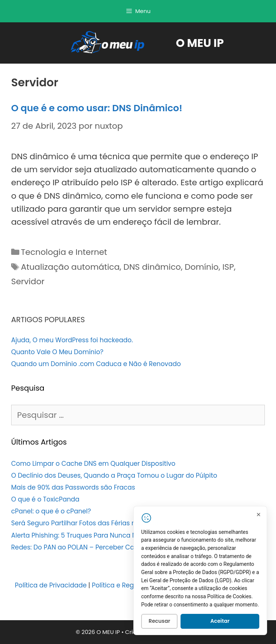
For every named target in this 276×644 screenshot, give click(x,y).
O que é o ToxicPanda (45, 499)
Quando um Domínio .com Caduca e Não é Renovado (96, 364)
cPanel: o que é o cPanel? (51, 511)
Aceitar (220, 622)
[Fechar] (259, 515)
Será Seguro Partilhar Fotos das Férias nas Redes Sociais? (101, 523)
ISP (228, 267)
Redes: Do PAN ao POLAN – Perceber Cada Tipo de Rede (98, 547)
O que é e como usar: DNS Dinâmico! (97, 108)
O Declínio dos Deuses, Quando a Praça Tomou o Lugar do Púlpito (114, 475)
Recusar (159, 622)
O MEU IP (200, 43)
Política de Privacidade (51, 585)
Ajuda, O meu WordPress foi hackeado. (72, 340)
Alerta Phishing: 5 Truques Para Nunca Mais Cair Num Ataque (107, 535)
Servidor (28, 281)
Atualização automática (70, 267)
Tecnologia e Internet (64, 252)
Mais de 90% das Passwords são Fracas (73, 487)
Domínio (202, 267)
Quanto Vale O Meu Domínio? (57, 352)
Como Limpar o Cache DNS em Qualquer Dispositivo (93, 464)
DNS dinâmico (152, 267)
